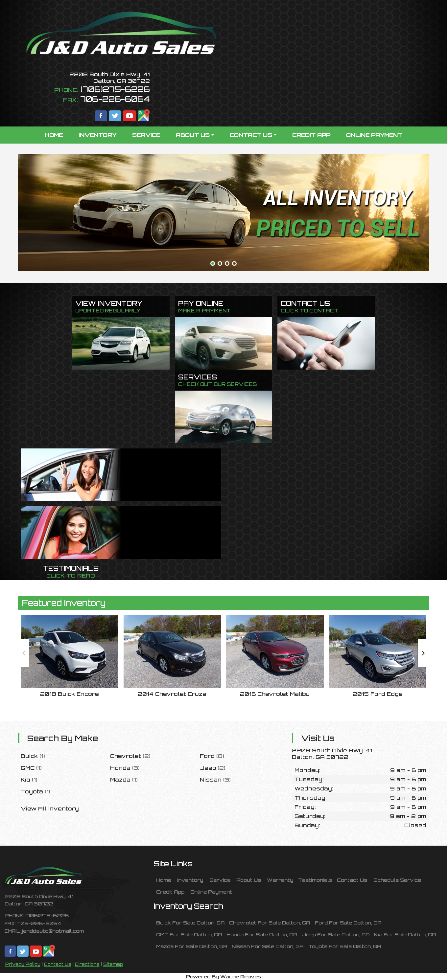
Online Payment (211, 892)
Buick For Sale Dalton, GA (190, 923)
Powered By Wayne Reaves (223, 976)
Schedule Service (397, 880)
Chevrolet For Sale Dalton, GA (270, 923)
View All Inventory (50, 809)
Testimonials (315, 880)
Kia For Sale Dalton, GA (405, 934)
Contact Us (58, 964)
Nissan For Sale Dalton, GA (268, 946)
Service (220, 880)
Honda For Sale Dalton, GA (262, 934)
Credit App (170, 892)
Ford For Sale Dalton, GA (348, 923)
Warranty (280, 880)
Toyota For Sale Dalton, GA (345, 946)
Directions (87, 964)
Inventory (190, 880)
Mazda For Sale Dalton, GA (192, 946)
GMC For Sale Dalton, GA (189, 934)
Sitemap (113, 964)
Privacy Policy (23, 964)
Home (164, 880)
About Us (249, 880)
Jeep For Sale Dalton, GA (336, 934)
